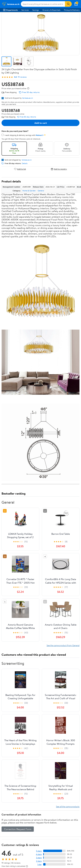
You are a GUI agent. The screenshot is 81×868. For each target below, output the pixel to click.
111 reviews (22, 77)
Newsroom (8, 713)
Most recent (18, 657)
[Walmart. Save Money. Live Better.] (11, 4)
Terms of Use (9, 792)
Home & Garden (29, 191)
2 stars (39, 636)
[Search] (68, 4)
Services (25, 10)
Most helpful (55, 657)
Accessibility (9, 774)
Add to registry (59, 169)
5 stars (39, 626)
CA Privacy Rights (11, 801)
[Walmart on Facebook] (5, 834)
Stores (6, 739)
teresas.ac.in (28, 98)
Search (74, 664)
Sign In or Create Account (21, 686)
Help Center (47, 686)
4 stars (39, 629)
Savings (36, 10)
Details (25, 163)
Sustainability (9, 721)
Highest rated (36, 657)
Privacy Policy (9, 797)
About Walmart (10, 704)
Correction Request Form (18, 604)
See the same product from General (63, 420)
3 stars (39, 633)
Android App (9, 823)
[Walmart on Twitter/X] (10, 834)
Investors (7, 717)
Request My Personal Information (18, 805)
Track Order (66, 686)
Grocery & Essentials (51, 10)
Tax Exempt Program (12, 783)
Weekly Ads (41, 690)
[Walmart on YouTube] (16, 834)
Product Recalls (10, 778)
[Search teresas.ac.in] (43, 4)
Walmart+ (7, 747)
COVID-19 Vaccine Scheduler (16, 762)
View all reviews (12, 647)
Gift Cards (8, 752)
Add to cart (41, 123)
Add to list (20, 169)
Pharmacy (7, 766)
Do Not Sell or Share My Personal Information (23, 809)
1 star (39, 639)
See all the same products (68, 581)
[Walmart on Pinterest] (21, 834)
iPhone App (8, 819)
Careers (6, 708)
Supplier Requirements (13, 725)
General (41, 191)
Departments (10, 10)
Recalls (6, 770)
